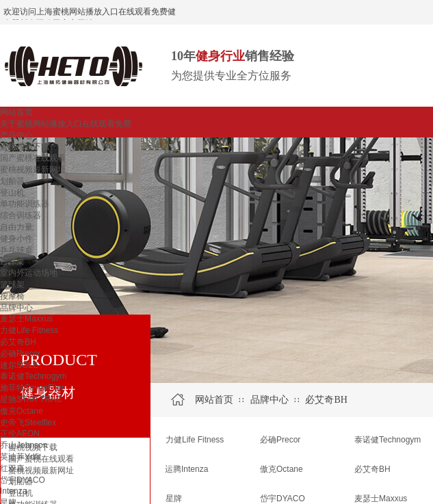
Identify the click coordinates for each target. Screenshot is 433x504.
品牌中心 (16, 308)
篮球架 (12, 284)
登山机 (12, 193)
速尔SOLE (19, 365)
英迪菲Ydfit (21, 457)
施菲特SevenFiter (32, 388)
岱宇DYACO (23, 480)
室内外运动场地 (29, 273)
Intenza (13, 491)
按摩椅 (12, 296)
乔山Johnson (24, 445)
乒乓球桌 (16, 250)
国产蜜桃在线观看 (33, 158)
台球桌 (12, 261)
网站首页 (16, 112)
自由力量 (16, 227)
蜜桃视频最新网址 (33, 170)
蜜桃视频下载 (25, 146)
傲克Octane (22, 411)
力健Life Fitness (29, 330)
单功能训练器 (25, 204)
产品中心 (16, 135)
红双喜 (12, 468)
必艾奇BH (18, 342)
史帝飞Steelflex (28, 423)
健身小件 (16, 239)
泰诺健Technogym (33, 376)
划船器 (12, 181)
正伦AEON (20, 434)
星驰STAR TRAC (31, 399)
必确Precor (20, 354)
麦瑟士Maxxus (26, 319)
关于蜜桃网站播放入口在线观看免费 (66, 124)
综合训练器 (21, 215)
